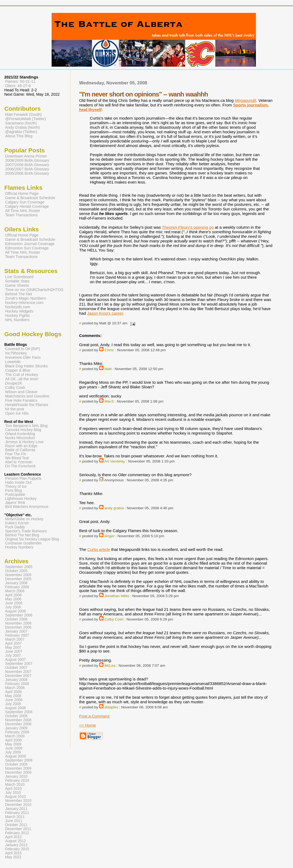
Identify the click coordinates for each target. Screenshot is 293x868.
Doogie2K (14, 383)
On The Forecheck (20, 466)
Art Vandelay (115, 461)
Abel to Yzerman (19, 462)
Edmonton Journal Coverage (30, 244)
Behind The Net (19, 294)
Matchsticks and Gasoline (27, 396)
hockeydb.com (18, 307)
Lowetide (13, 362)
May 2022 (13, 857)
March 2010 (15, 785)
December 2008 (18, 724)
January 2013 (16, 845)
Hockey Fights (17, 315)
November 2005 (18, 575)
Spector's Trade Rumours (26, 531)
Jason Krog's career (105, 313)
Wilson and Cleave (21, 392)
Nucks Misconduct (20, 438)
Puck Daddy (15, 527)
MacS (109, 401)
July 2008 (13, 704)
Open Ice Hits (17, 413)
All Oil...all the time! (22, 379)
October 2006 (16, 619)
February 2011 (17, 813)
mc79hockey (16, 353)
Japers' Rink (15, 503)
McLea (110, 666)
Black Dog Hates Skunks (26, 366)
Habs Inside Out (18, 483)
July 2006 (13, 607)
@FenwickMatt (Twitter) (26, 119)
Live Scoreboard (19, 277)
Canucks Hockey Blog (23, 430)
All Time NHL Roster (23, 211)
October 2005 (16, 571)
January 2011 (16, 809)
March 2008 (15, 688)
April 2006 (13, 595)
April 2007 (13, 643)
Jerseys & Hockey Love (24, 442)
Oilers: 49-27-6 (18, 86)
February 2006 (17, 587)
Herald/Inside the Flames (27, 405)
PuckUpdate (15, 495)
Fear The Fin (16, 454)
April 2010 (13, 789)
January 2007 (16, 631)
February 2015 (17, 849)
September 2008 (19, 712)
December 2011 (18, 829)
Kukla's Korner (17, 523)
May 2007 (13, 648)
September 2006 (19, 615)
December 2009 (18, 772)
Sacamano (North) (21, 123)
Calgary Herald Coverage (27, 206)
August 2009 (15, 756)
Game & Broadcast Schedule (30, 198)
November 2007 (18, 672)
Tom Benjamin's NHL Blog (26, 426)
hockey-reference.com (24, 303)
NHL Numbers (17, 320)
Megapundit (245, 100)
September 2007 (19, 664)
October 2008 (16, 716)
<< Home (87, 725)
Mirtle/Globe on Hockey (24, 519)
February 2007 (17, 635)
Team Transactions (21, 215)
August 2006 (15, 611)
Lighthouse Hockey (21, 499)
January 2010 (16, 776)
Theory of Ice (16, 487)
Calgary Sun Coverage (25, 202)
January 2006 (16, 583)
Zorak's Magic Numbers (26, 298)
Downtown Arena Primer (26, 156)
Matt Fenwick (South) (23, 114)
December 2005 (18, 579)
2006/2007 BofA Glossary (27, 169)
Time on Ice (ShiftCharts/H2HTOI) (34, 290)
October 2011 (16, 825)
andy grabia (114, 508)
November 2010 (18, 801)
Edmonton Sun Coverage (27, 248)
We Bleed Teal (17, 458)
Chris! (109, 350)
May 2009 (13, 744)
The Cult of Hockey (22, 375)
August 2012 (15, 841)
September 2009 (19, 760)
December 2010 (18, 805)
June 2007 (14, 652)
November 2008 (18, 720)
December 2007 (18, 676)
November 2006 (18, 623)
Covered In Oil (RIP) (23, 349)
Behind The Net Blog (22, 535)
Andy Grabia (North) (22, 127)
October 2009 (16, 764)
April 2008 (13, 692)
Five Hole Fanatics (21, 400)
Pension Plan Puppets (23, 478)
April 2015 (13, 853)
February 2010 (17, 781)
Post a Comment (94, 716)
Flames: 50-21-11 (20, 81)
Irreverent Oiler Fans (23, 357)
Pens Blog (13, 491)
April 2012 (13, 837)
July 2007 (13, 656)
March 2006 (15, 591)
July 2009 (13, 752)
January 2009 (16, 728)
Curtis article (99, 549)
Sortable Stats (17, 281)
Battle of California (20, 450)
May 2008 (13, 696)
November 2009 (18, 768)
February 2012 (17, 833)
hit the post (15, 409)
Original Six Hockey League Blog (32, 539)
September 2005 (19, 567)
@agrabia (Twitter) (21, 132)
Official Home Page (22, 193)
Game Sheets (17, 285)
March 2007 (15, 639)
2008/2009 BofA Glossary (27, 160)
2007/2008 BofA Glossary (27, 165)
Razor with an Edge (21, 446)
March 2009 (15, 736)
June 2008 (14, 700)
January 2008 (16, 680)
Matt (108, 369)
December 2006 (18, 627)
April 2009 (13, 740)
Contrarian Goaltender (23, 543)
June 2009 (14, 748)
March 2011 (15, 817)
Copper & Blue (18, 370)
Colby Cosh (114, 619)
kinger (110, 536)
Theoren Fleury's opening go (188, 227)
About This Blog (19, 136)
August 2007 (15, 660)
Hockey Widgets (19, 311)
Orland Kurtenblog (20, 434)
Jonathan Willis (117, 596)
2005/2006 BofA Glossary (27, 173)
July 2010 (13, 793)
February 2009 (17, 732)
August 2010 (15, 797)
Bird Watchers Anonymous (27, 507)
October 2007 (16, 668)
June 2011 (14, 821)
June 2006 (14, 603)
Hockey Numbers (19, 547)
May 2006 (13, 599)
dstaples (111, 707)
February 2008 (17, 684)
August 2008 (15, 708)
